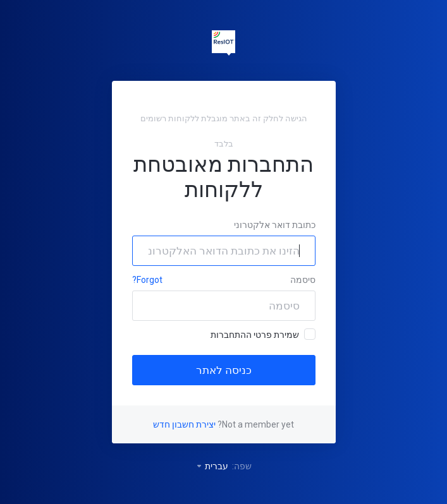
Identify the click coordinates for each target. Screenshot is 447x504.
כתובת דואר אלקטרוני (275, 225)
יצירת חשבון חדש (184, 424)
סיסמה (303, 280)
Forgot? (147, 280)
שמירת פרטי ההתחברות (263, 334)
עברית (212, 466)
